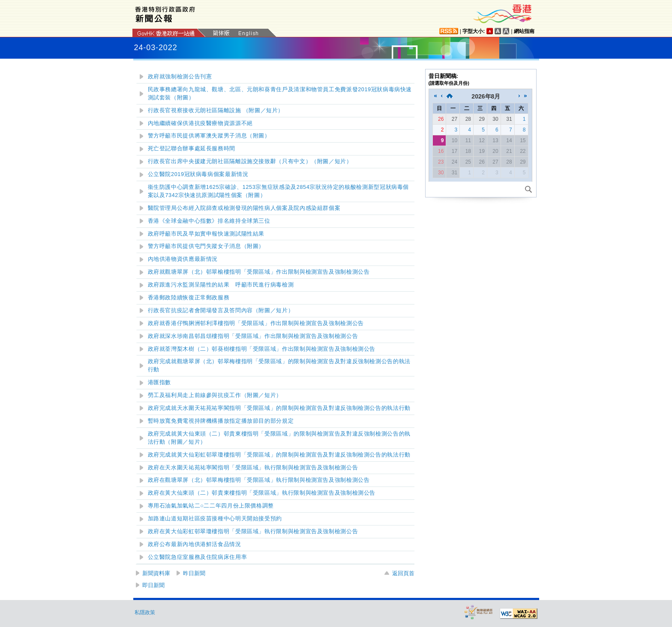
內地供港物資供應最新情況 (183, 259)
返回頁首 (403, 573)
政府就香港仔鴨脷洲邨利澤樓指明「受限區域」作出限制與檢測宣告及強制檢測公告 (256, 323)
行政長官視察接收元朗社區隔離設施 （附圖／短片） (216, 110)
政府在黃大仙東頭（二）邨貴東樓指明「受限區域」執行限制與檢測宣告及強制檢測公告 (262, 493)
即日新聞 (153, 585)
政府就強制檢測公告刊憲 (180, 77)
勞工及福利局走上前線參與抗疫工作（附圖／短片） (215, 395)
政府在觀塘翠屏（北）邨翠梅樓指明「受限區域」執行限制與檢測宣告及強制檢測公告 (259, 480)
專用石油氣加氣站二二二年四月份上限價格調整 (211, 506)
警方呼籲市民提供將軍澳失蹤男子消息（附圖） (209, 136)
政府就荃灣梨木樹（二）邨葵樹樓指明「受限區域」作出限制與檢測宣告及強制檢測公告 (262, 349)
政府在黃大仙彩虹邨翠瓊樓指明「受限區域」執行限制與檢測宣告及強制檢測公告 (253, 531)
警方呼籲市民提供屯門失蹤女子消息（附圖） (206, 246)
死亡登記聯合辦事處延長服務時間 (192, 149)
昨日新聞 (194, 573)
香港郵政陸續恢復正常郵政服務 (189, 298)
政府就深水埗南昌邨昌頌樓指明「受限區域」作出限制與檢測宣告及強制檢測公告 (253, 336)
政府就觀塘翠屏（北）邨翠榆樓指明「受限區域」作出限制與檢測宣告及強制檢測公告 (259, 272)
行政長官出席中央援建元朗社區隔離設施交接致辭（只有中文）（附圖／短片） (250, 161)
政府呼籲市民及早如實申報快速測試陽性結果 (206, 234)
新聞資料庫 (156, 573)
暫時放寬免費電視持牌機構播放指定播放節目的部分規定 (221, 421)
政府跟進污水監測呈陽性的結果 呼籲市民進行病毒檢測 (221, 285)
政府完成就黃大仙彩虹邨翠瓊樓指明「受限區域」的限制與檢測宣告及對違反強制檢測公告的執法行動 (279, 455)
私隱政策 (145, 612)
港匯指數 (160, 382)
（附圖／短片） (221, 311)
